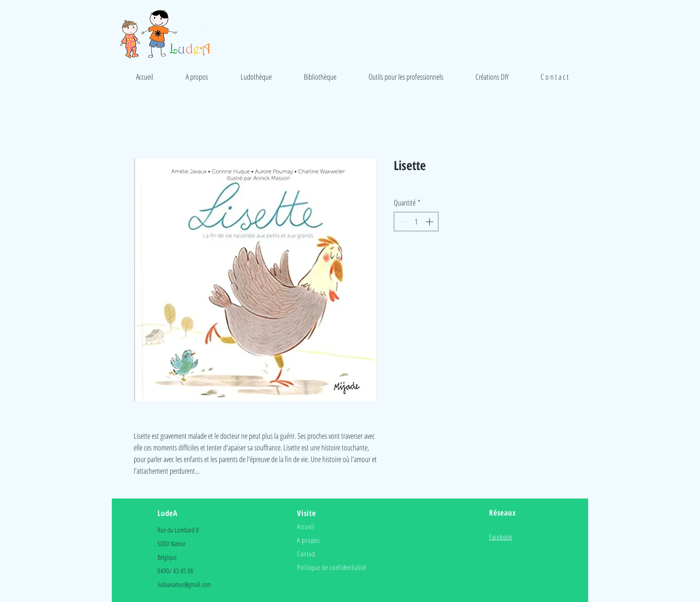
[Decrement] (402, 222)
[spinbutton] (416, 222)
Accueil (306, 526)
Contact (306, 554)
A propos (308, 540)
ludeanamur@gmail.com (184, 584)
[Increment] (430, 222)
